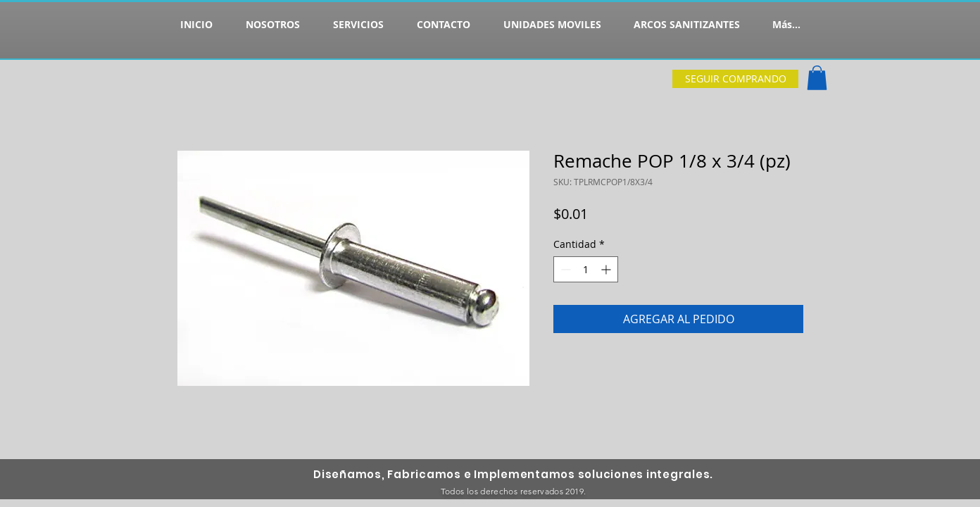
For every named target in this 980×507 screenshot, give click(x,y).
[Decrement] (564, 269)
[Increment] (607, 269)
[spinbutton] (586, 269)
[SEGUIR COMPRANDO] (735, 79)
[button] (817, 78)
